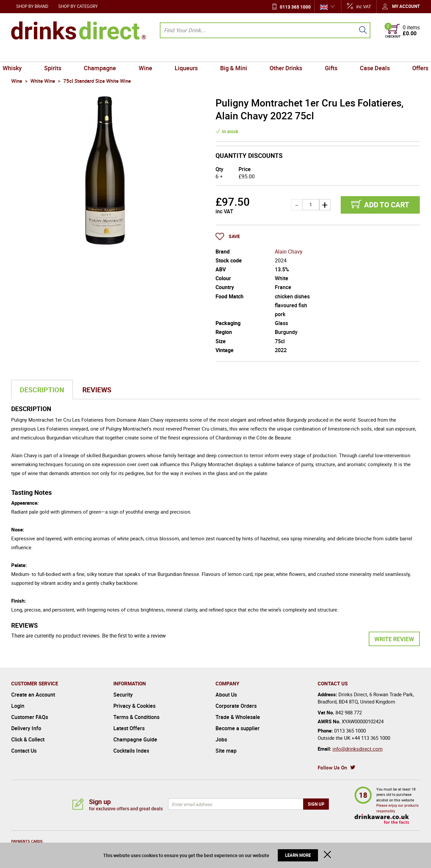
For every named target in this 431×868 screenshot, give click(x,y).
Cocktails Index (131, 751)
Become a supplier (238, 728)
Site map (226, 751)
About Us (226, 695)
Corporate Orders (236, 706)
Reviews (97, 390)
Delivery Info (26, 728)
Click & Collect (28, 739)
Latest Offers (129, 728)
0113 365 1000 (295, 7)
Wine (149, 54)
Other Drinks (282, 54)
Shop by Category (78, 6)
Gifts (325, 54)
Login (18, 706)
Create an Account (33, 695)
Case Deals (366, 54)
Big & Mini (232, 54)
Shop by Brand (32, 6)
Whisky (23, 54)
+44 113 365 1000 (371, 738)
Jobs (221, 739)
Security (123, 695)
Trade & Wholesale (238, 717)
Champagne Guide (135, 739)
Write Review (394, 639)
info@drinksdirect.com (358, 749)
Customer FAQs (30, 717)
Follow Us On (332, 767)
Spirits (62, 54)
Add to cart (387, 205)
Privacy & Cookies (134, 706)
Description (42, 390)
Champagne (106, 54)
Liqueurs (187, 54)
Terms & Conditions (136, 717)
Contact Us (24, 751)
